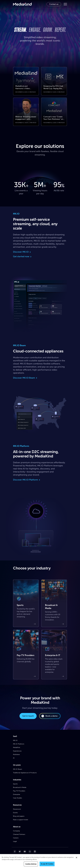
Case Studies (17, 798)
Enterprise (17, 794)
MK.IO (15, 740)
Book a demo (49, 716)
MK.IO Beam (18, 769)
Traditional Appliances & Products (25, 773)
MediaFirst (17, 747)
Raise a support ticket (21, 820)
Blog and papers (19, 816)
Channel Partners (19, 834)
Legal (15, 841)
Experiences (17, 751)
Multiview (16, 754)
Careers (16, 838)
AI (14, 758)
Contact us (54, 4)
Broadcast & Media (20, 787)
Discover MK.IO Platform (27, 480)
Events (15, 813)
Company (16, 831)
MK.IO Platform (19, 744)
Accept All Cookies (47, 864)
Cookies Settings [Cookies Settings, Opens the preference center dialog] (31, 864)
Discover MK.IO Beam (25, 378)
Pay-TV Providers (19, 791)
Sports (15, 784)
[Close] (76, 858)
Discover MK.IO (22, 252)
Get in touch (28, 716)
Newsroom (17, 809)
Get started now (22, 256)
